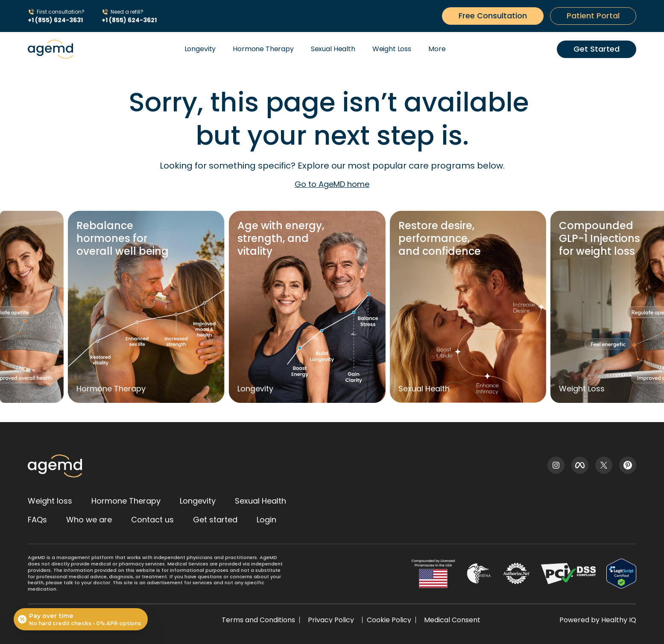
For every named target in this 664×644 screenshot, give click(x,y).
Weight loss (50, 501)
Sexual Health (333, 49)
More (437, 49)
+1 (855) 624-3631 (55, 20)
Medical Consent (452, 620)
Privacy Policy (331, 620)
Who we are (89, 520)
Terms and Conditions (258, 620)
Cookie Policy (389, 620)
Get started (215, 520)
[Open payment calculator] (81, 619)
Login (266, 520)
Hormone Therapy (263, 49)
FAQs (37, 520)
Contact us (152, 520)
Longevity (200, 49)
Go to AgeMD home (332, 184)
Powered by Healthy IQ (598, 620)
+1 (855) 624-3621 (129, 20)
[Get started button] (493, 16)
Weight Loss (392, 49)
